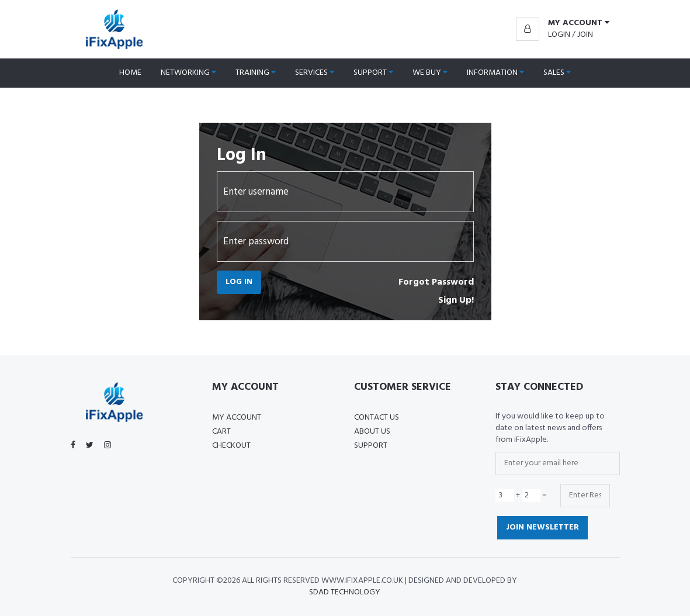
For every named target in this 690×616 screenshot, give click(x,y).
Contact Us (377, 418)
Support (373, 73)
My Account (237, 418)
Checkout (231, 446)
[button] (563, 23)
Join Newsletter (542, 527)
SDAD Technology (345, 592)
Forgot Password (436, 282)
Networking (188, 73)
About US (372, 432)
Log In (239, 282)
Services (315, 73)
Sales (557, 73)
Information (495, 73)
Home (130, 73)
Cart (221, 432)
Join (585, 35)
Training (256, 73)
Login (559, 35)
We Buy (430, 73)
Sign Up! (456, 300)
